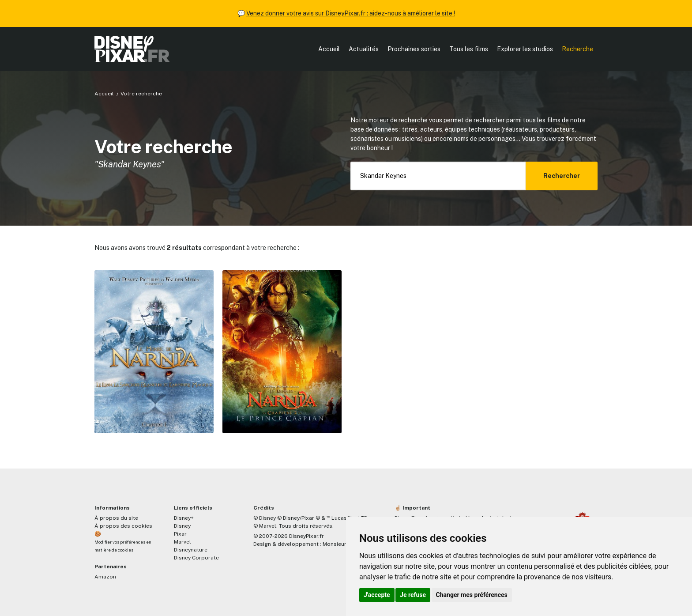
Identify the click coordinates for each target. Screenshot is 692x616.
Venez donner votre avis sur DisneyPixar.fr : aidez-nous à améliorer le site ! (351, 13)
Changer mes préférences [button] (472, 595)
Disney (182, 526)
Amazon (105, 577)
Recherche (577, 49)
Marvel (182, 542)
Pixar (180, 534)
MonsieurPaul (340, 544)
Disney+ (184, 518)
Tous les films (469, 49)
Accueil (329, 49)
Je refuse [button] (413, 595)
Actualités (364, 49)
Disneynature (191, 550)
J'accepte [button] (377, 595)
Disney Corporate (196, 558)
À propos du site (116, 518)
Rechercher (562, 176)
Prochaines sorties (414, 49)
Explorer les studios (525, 49)
